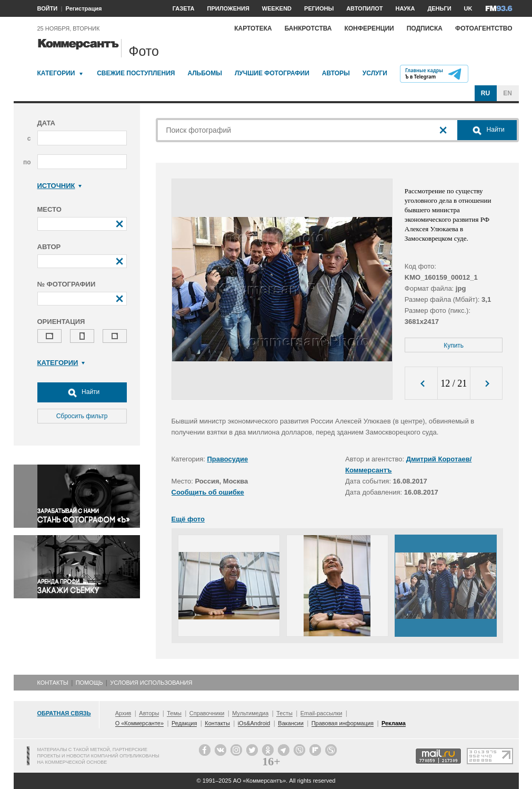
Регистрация (84, 8)
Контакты (53, 683)
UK (468, 8)
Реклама (394, 723)
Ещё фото (188, 519)
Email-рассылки (322, 713)
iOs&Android (254, 723)
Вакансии (291, 723)
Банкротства (308, 28)
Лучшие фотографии (272, 73)
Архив (123, 713)
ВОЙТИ (48, 8)
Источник (60, 186)
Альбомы (205, 73)
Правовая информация (343, 723)
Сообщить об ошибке (208, 492)
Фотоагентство (484, 28)
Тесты (284, 713)
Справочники (207, 713)
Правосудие (228, 459)
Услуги (375, 73)
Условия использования (151, 683)
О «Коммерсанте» (139, 723)
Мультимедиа (250, 713)
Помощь (89, 683)
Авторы (336, 73)
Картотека (253, 28)
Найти (82, 392)
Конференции (369, 28)
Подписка (425, 28)
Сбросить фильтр (82, 416)
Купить (454, 346)
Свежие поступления (136, 73)
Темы (174, 713)
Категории (56, 73)
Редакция (184, 723)
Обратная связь (64, 713)
